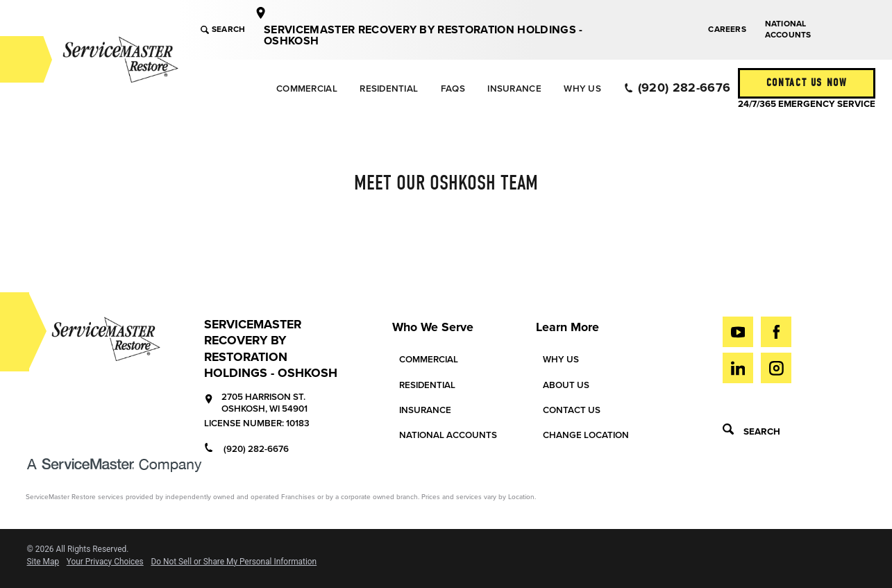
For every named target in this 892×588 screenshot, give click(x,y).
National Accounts (788, 29)
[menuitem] (306, 89)
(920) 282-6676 (678, 88)
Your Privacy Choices (105, 562)
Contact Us (572, 410)
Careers (727, 29)
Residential (389, 89)
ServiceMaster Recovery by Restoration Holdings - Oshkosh (423, 35)
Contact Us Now (807, 82)
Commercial (307, 89)
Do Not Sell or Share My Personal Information (234, 562)
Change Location (586, 435)
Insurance (514, 89)
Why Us (582, 89)
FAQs (453, 89)
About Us (566, 385)
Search (223, 29)
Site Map (43, 562)
